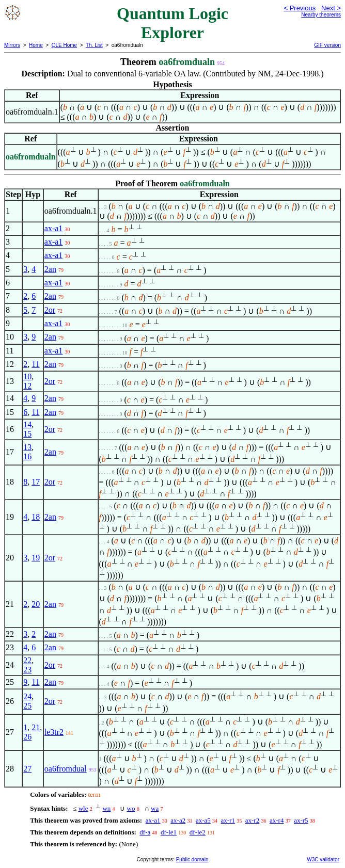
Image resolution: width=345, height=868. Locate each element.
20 (36, 604)
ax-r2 (252, 820)
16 (27, 456)
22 (27, 660)
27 (27, 769)
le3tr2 (54, 732)
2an (50, 269)
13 (27, 447)
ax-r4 (277, 820)
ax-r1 (228, 820)
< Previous (300, 8)
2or (50, 310)
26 (27, 737)
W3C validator (323, 859)
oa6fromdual (66, 769)
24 (27, 696)
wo (131, 808)
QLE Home (64, 45)
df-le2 (198, 832)
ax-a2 (178, 820)
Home (36, 45)
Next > (331, 8)
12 (27, 386)
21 (36, 727)
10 (27, 376)
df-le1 (169, 832)
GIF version (327, 45)
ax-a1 (54, 228)
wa (155, 808)
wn (106, 808)
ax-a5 (203, 820)
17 (36, 482)
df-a (145, 832)
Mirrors (12, 45)
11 (35, 364)
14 (27, 424)
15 (27, 434)
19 (36, 558)
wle (83, 808)
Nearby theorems (321, 15)
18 (36, 517)
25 (27, 706)
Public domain (192, 859)
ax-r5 (301, 820)
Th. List (94, 45)
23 (27, 670)
